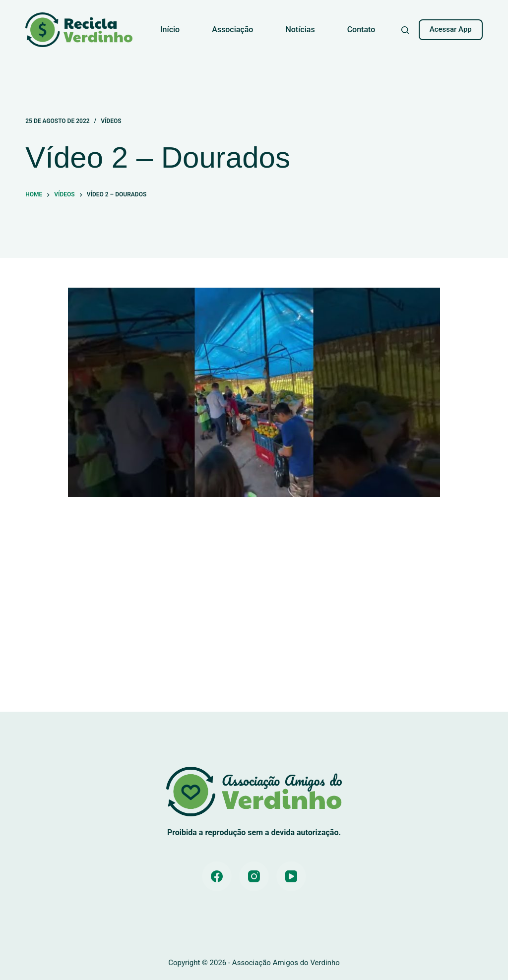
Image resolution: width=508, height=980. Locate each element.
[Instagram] (254, 876)
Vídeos (111, 121)
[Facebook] (217, 876)
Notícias (300, 30)
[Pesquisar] (405, 30)
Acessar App (451, 29)
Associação (232, 30)
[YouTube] (291, 876)
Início (170, 30)
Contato (361, 30)
